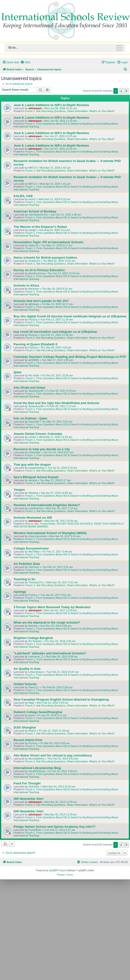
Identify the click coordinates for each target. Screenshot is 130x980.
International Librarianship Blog (37, 768)
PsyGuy (33, 319)
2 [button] (121, 91)
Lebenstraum (36, 672)
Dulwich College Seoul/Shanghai (38, 712)
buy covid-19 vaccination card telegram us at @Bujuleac (55, 332)
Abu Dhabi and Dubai (29, 388)
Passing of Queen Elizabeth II (35, 344)
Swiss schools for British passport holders (45, 258)
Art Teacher (35, 641)
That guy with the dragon (32, 465)
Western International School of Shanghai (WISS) (50, 533)
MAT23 (32, 168)
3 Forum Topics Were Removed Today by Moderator (52, 607)
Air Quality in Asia (27, 669)
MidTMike (34, 552)
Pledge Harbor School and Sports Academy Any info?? (54, 827)
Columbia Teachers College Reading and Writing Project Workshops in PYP (70, 357)
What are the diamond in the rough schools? (47, 623)
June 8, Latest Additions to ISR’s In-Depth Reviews (51, 105)
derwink (33, 626)
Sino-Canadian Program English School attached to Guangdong (61, 699)
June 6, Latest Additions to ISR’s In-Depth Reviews (51, 133)
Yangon (19, 490)
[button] (126, 91)
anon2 (32, 199)
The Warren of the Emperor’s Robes (40, 227)
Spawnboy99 (36, 391)
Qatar (18, 372)
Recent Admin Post (28, 740)
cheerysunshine (37, 536)
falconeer (34, 289)
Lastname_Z (36, 656)
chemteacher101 (38, 215)
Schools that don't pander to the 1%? (41, 301)
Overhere (34, 567)
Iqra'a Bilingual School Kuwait (36, 477)
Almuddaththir (36, 759)
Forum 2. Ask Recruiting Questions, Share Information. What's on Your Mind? (70, 111)
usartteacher (36, 508)
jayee (31, 715)
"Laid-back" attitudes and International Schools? (50, 653)
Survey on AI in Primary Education (39, 270)
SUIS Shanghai (25, 727)
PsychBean (35, 830)
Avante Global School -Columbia (38, 434)
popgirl (32, 230)
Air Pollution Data (27, 564)
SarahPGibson (37, 771)
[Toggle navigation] (65, 48)
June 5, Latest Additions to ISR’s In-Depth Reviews (51, 146)
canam (32, 437)
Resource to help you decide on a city (42, 449)
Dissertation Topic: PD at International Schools (48, 242)
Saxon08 (33, 422)
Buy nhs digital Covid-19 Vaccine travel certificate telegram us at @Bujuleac (70, 316)
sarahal (33, 480)
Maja (31, 703)
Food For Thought (27, 783)
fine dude (34, 375)
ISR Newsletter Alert (29, 799)
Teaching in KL (25, 579)
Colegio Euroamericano (31, 548)
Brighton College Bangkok (33, 638)
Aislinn (32, 731)
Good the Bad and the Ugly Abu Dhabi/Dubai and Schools (56, 403)
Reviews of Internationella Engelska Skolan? (47, 505)
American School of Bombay (35, 211)
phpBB (53, 870)
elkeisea (33, 493)
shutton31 (34, 261)
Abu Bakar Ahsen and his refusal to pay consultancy (53, 755)
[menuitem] (25, 62)
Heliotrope (34, 452)
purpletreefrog (36, 468)
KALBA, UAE (23, 196)
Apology (20, 592)
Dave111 (34, 687)
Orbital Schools (25, 684)
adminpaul (35, 108)
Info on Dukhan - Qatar (30, 418)
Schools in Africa (26, 285)
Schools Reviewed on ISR (33, 518)
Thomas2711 (36, 582)
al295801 (34, 360)
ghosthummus (36, 273)
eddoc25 (33, 245)
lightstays (34, 304)
